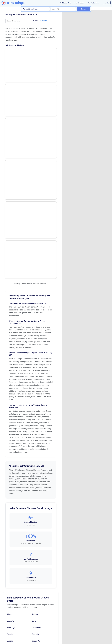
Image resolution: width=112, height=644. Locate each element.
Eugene (10, 496)
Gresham (11, 502)
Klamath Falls (12, 516)
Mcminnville (12, 522)
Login (107, 3)
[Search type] (36, 9)
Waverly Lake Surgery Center (20, 51)
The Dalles (11, 562)
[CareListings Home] (17, 3)
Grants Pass (37, 496)
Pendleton (36, 536)
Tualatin (10, 569)
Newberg (10, 529)
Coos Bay (11, 489)
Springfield (11, 556)
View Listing (46, 56)
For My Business (94, 3)
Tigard (34, 562)
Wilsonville (36, 569)
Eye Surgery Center (16, 65)
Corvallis (35, 489)
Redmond (36, 542)
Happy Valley (37, 502)
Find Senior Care (65, 3)
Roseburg (11, 549)
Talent (34, 556)
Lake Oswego (37, 516)
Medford (35, 522)
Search (83, 9)
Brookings (11, 482)
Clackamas (36, 482)
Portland (10, 542)
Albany (10, 469)
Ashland (35, 469)
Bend (34, 476)
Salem (34, 549)
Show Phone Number (46, 51)
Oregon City (12, 536)
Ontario (35, 529)
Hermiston (11, 509)
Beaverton (11, 476)
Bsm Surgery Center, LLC (18, 126)
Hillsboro (35, 509)
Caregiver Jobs (79, 3)
